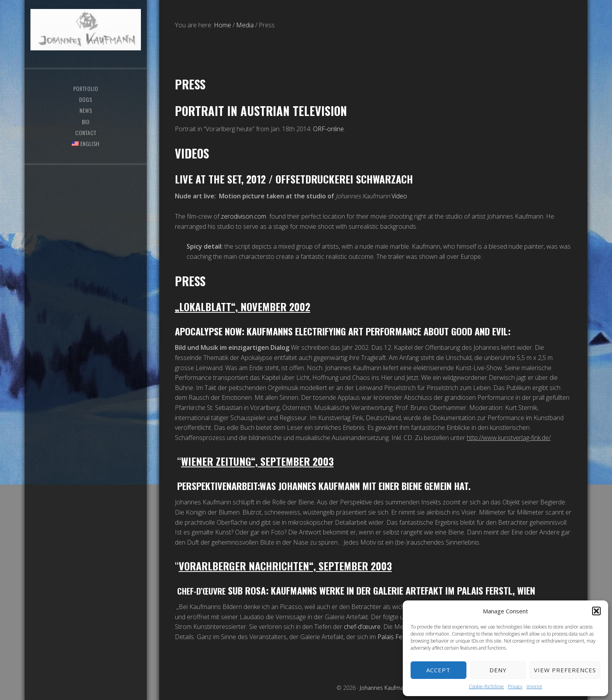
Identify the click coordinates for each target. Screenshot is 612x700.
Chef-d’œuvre (205, 590)
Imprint (534, 687)
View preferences (565, 670)
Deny (498, 670)
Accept (438, 670)
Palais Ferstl (395, 637)
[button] (596, 611)
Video (399, 196)
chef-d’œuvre (362, 627)
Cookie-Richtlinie (486, 687)
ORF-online (328, 129)
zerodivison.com (244, 216)
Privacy (515, 687)
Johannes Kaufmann (85, 37)
